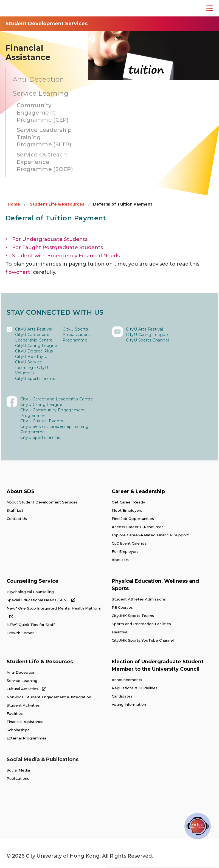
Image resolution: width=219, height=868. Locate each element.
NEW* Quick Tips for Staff (31, 625)
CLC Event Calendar (130, 543)
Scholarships (18, 730)
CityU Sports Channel (147, 340)
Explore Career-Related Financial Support (150, 535)
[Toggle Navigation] (209, 8)
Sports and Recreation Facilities (141, 624)
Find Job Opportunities (133, 519)
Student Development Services (47, 24)
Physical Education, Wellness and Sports (155, 585)
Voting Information (129, 704)
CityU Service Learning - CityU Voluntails (32, 368)
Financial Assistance (25, 722)
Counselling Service (33, 581)
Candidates (122, 696)
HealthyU (120, 632)
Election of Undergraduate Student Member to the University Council (158, 665)
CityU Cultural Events (42, 421)
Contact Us (17, 519)
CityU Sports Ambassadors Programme (76, 335)
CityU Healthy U (31, 357)
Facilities (15, 713)
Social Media (18, 770)
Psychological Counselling (30, 592)
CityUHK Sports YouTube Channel (143, 640)
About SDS (21, 491)
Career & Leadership (138, 491)
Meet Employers (127, 510)
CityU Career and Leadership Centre (34, 337)
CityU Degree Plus (34, 351)
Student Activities (23, 705)
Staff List (15, 510)
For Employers (125, 551)
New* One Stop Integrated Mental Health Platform (54, 612)
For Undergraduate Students (50, 239)
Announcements (127, 680)
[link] (32, 810)
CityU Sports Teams (35, 378)
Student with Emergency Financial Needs (66, 256)
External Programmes (27, 738)
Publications (18, 778)
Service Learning (22, 681)
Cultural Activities (26, 689)
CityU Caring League (36, 346)
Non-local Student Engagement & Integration (49, 697)
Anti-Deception (21, 672)
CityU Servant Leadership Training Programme (54, 429)
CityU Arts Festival (34, 329)
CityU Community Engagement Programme (53, 413)
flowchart (18, 272)
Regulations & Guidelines (135, 688)
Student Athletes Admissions (139, 599)
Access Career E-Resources (138, 527)
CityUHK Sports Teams (133, 616)
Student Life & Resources (57, 204)
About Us (120, 560)
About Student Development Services (42, 502)
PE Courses (122, 607)
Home (14, 204)
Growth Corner (20, 633)
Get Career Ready (128, 502)
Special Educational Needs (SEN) (41, 600)
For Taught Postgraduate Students (57, 247)
